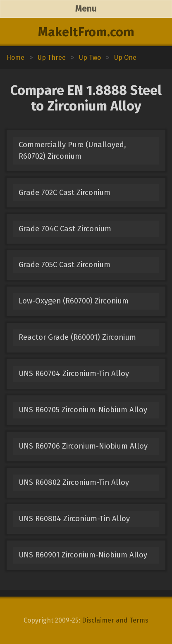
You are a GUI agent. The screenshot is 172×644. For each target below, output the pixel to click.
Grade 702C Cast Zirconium (64, 193)
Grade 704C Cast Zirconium (65, 229)
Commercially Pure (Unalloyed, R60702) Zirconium (72, 150)
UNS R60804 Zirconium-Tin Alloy (74, 519)
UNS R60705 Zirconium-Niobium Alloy (83, 410)
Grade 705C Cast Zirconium (64, 265)
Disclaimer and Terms (115, 620)
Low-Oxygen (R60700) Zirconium (74, 301)
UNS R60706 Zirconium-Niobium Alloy (83, 446)
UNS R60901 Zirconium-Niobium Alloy (83, 555)
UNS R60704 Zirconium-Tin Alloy (74, 374)
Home (16, 58)
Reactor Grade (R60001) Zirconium (77, 337)
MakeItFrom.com (86, 32)
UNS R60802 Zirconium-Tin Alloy (74, 482)
